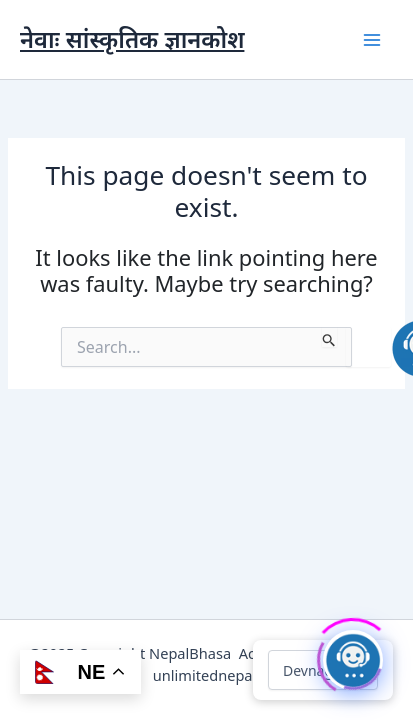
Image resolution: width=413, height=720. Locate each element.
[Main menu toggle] (372, 40)
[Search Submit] (329, 337)
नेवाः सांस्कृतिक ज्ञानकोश (132, 39)
